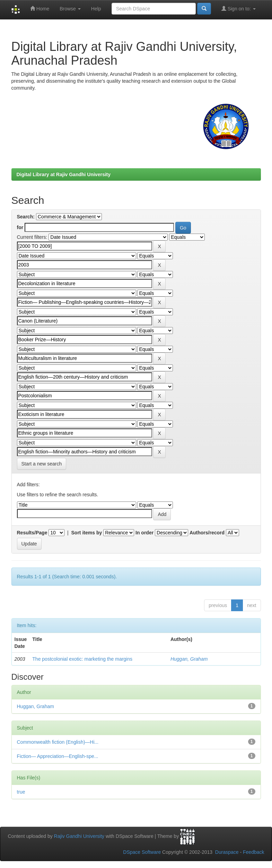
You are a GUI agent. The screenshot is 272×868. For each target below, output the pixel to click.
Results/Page (32, 533)
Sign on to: (239, 8)
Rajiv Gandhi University (79, 836)
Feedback (253, 852)
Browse (70, 9)
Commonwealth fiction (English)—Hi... (58, 742)
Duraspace (227, 852)
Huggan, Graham (189, 659)
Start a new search (42, 464)
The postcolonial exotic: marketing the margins (82, 659)
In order (144, 533)
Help (96, 9)
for (20, 227)
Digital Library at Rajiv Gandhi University (64, 174)
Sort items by (87, 533)
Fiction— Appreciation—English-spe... (58, 756)
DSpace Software (142, 852)
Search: (26, 217)
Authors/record (207, 533)
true (21, 792)
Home (40, 8)
